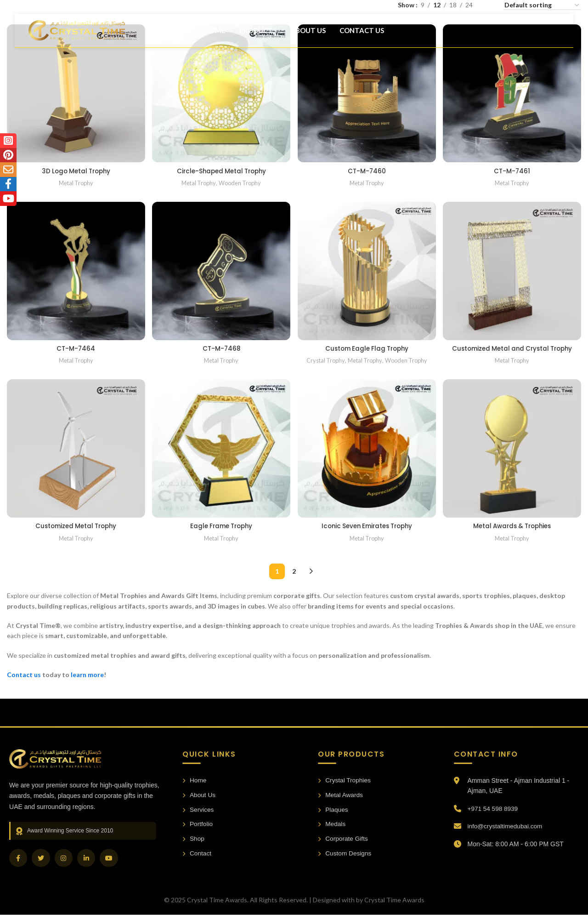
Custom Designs (345, 863)
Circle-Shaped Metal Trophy (221, 169)
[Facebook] (18, 866)
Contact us (24, 683)
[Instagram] (64, 866)
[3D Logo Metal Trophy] (75, 93)
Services (198, 818)
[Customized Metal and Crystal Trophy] (513, 271)
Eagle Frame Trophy (221, 534)
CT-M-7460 (367, 169)
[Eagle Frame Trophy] (221, 458)
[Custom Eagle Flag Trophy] (367, 271)
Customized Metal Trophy (75, 534)
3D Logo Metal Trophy (75, 169)
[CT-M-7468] (221, 271)
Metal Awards (341, 803)
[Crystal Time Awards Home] (55, 767)
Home (195, 789)
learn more (87, 683)
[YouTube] (110, 866)
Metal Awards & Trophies (513, 534)
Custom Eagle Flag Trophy (367, 347)
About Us (199, 803)
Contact (197, 863)
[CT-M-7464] (75, 271)
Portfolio (198, 833)
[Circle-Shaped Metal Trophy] (221, 93)
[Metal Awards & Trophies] (513, 458)
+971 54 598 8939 (494, 816)
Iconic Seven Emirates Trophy (367, 534)
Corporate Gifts (343, 848)
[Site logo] (77, 34)
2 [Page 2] (294, 579)
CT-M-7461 (513, 169)
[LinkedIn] (87, 866)
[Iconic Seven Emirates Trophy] (367, 458)
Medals (332, 833)
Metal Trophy (75, 181)
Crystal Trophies (345, 789)
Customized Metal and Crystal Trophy (513, 352)
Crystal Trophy (324, 359)
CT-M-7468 (221, 347)
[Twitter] (41, 866)
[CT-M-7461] (513, 93)
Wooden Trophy (241, 181)
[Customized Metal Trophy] (75, 458)
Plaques (333, 818)
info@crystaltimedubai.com (506, 834)
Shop (194, 848)
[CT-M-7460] (367, 93)
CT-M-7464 (75, 347)
